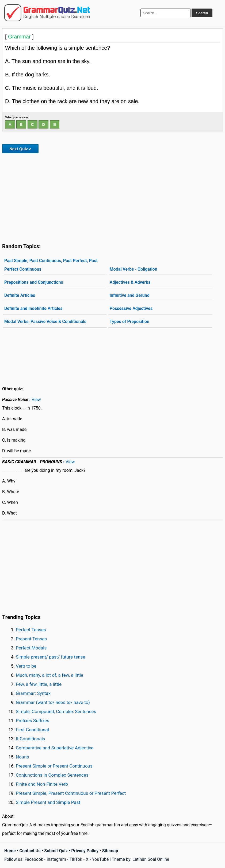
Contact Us (30, 851)
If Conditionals (30, 739)
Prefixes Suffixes (33, 721)
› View (35, 400)
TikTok (76, 859)
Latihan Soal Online (151, 859)
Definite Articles (20, 295)
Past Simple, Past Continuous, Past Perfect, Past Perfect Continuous (51, 265)
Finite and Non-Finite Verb (42, 784)
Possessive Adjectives (131, 308)
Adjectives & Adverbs (130, 282)
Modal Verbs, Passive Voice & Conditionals (45, 322)
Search (202, 13)
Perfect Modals (31, 648)
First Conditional (32, 730)
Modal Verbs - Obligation (134, 269)
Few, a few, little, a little (39, 684)
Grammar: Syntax (33, 693)
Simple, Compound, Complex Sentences (56, 711)
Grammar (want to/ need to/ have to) (53, 702)
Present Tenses (31, 639)
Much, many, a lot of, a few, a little (49, 675)
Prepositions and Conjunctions (34, 282)
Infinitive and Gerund (130, 295)
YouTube (100, 859)
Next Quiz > (20, 149)
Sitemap (110, 851)
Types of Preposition (129, 322)
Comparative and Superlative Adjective (55, 748)
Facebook (34, 859)
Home (10, 851)
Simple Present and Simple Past (48, 802)
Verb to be (26, 666)
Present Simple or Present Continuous (54, 766)
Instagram (56, 859)
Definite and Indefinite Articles (33, 308)
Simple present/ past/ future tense (50, 657)
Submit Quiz (56, 851)
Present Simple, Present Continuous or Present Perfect (71, 793)
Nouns (22, 757)
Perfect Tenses (31, 630)
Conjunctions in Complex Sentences (52, 775)
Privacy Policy (85, 851)
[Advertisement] (112, 197)
